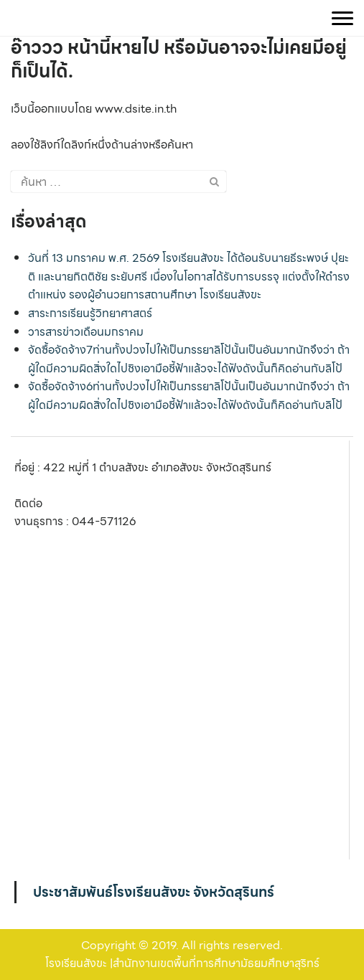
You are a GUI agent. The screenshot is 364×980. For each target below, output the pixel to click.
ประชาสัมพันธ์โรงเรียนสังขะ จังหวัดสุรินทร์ (154, 892)
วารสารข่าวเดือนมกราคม (86, 332)
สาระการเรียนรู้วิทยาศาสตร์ (90, 313)
